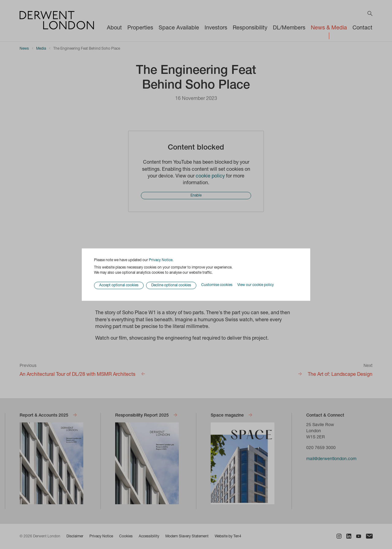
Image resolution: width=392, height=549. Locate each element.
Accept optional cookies (119, 285)
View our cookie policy (256, 285)
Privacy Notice (161, 260)
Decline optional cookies (171, 285)
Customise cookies (217, 285)
